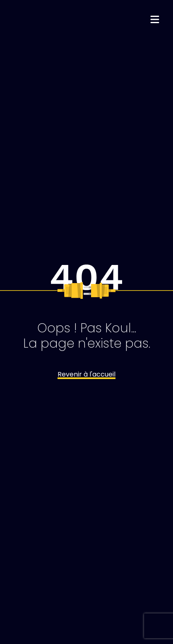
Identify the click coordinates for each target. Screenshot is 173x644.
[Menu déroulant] (155, 20)
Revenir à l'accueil (86, 374)
